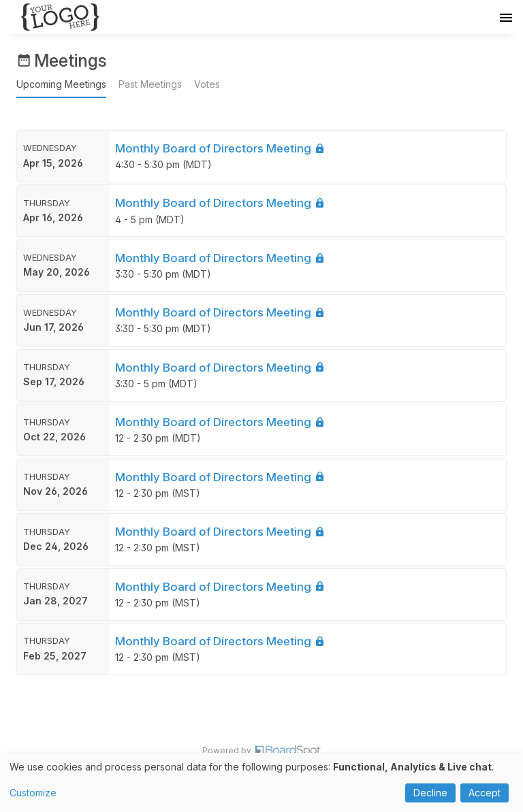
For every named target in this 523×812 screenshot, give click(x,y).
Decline (430, 793)
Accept (485, 793)
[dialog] (261, 782)
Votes (207, 84)
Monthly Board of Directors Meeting (220, 148)
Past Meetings (150, 84)
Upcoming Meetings (61, 84)
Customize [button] (33, 793)
